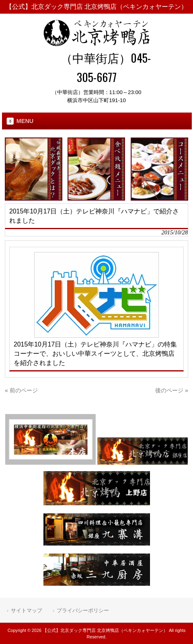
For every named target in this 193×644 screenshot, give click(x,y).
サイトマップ (27, 610)
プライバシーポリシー (83, 610)
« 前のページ (21, 390)
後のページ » (172, 390)
